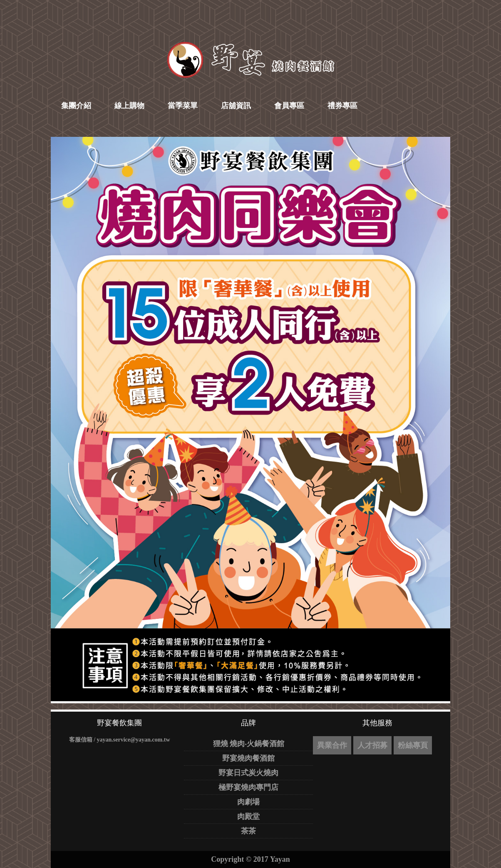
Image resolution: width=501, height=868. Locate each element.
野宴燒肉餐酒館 (248, 758)
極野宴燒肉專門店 (248, 787)
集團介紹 (76, 106)
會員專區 (289, 106)
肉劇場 (248, 802)
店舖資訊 (236, 106)
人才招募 (372, 745)
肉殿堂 (248, 816)
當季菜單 (183, 106)
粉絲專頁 (413, 745)
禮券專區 (342, 106)
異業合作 (332, 745)
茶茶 (248, 831)
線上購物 (129, 106)
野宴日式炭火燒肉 (248, 773)
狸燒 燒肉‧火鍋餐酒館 (249, 744)
